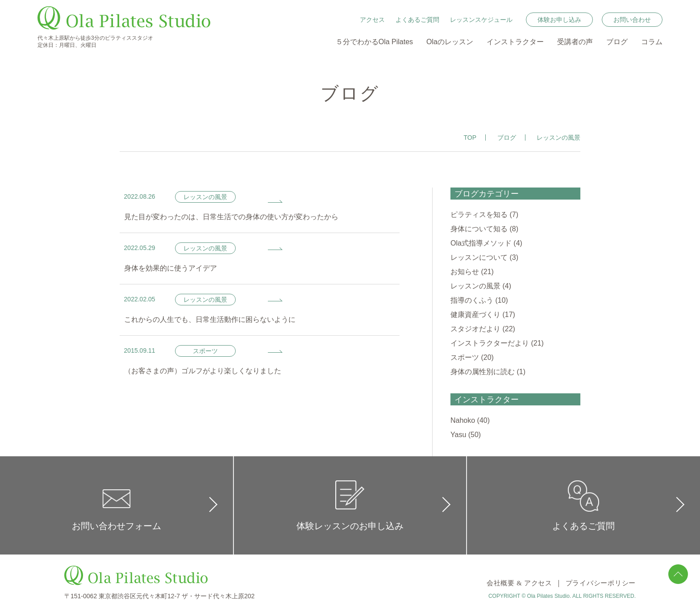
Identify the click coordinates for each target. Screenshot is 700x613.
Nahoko (463, 420)
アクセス (372, 20)
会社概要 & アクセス (505, 584)
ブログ (617, 42)
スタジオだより (475, 329)
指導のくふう (472, 300)
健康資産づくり (475, 315)
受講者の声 (575, 42)
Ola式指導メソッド (481, 243)
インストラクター (515, 42)
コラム (652, 42)
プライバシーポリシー (596, 584)
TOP (470, 138)
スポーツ (465, 357)
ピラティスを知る (479, 215)
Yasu (458, 435)
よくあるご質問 (417, 20)
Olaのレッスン (450, 42)
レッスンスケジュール (481, 20)
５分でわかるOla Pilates (374, 42)
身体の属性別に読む (483, 372)
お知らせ (465, 272)
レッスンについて (479, 257)
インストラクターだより (490, 343)
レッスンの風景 (475, 286)
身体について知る (479, 229)
